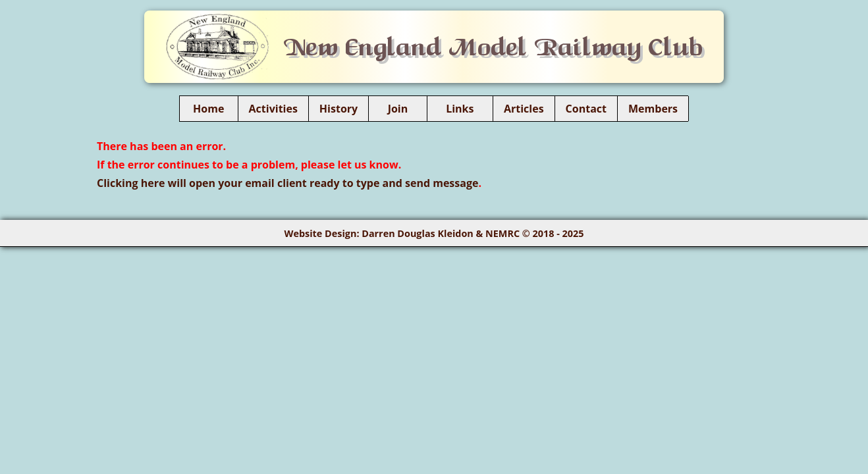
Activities (273, 109)
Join (398, 109)
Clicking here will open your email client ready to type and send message (287, 183)
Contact (586, 109)
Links (460, 109)
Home (209, 109)
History (339, 109)
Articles (524, 109)
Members (653, 109)
